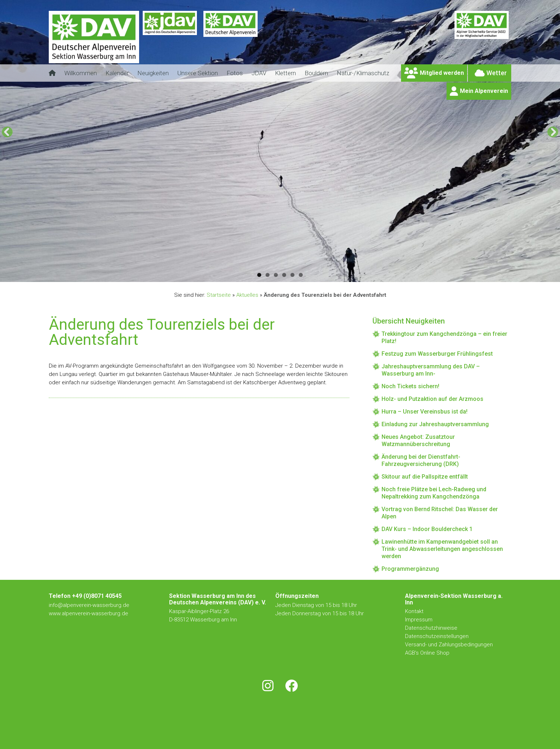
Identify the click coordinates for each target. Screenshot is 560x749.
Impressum (419, 620)
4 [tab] (284, 275)
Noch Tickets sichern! (410, 386)
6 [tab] (301, 275)
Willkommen (81, 73)
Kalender (117, 73)
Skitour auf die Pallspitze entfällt (425, 477)
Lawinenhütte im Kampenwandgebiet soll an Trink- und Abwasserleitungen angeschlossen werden (442, 549)
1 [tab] (259, 275)
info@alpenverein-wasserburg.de (89, 605)
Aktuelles (247, 295)
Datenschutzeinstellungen (437, 636)
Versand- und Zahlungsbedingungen (449, 645)
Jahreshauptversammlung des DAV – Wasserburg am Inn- (431, 370)
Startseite (219, 295)
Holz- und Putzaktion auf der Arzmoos (432, 399)
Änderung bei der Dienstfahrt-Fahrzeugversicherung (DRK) (421, 460)
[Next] (553, 132)
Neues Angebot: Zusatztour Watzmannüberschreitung (418, 440)
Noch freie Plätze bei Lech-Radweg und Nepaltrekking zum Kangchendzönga (434, 493)
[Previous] (7, 132)
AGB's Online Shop (427, 653)
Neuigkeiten (153, 73)
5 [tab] (292, 275)
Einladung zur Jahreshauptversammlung (435, 424)
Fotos (235, 73)
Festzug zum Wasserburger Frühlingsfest (437, 354)
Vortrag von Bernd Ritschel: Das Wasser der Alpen (440, 513)
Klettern (285, 73)
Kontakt (415, 611)
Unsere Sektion (198, 73)
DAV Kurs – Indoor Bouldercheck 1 (427, 529)
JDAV (259, 73)
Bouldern (316, 73)
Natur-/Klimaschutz (363, 73)
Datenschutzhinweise (431, 628)
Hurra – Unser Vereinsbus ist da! (425, 412)
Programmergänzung (410, 569)
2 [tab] (268, 275)
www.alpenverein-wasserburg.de (89, 613)
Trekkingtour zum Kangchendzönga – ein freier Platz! (444, 337)
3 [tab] (276, 275)
